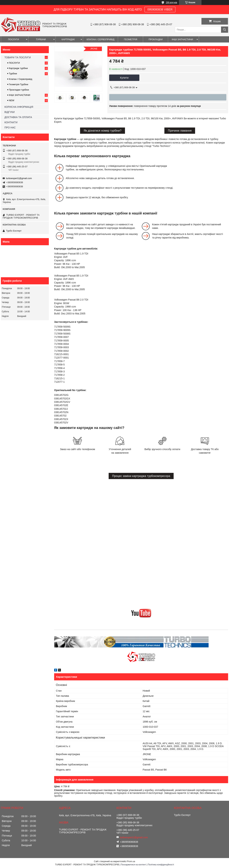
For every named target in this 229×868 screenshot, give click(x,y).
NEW (12, 100)
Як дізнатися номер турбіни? (103, 131)
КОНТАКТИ (11, 122)
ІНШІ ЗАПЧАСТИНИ (182, 39)
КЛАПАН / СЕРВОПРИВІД (100, 39)
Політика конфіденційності (161, 865)
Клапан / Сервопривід (21, 79)
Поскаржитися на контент (133, 865)
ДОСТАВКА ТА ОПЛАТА (18, 117)
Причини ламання (180, 131)
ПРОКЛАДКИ (156, 39)
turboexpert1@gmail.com (19, 178)
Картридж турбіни (18, 68)
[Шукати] (225, 30)
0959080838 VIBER (160, 10)
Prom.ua (131, 861)
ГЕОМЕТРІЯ (131, 39)
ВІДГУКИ (9, 112)
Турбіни (13, 74)
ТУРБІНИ (41, 39)
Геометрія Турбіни (19, 84)
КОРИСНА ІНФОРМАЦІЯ (19, 107)
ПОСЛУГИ (13, 39)
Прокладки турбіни (19, 90)
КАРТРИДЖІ (68, 39)
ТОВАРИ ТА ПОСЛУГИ (18, 57)
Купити (124, 78)
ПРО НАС (10, 128)
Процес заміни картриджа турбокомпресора (141, 476)
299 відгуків (171, 2)
